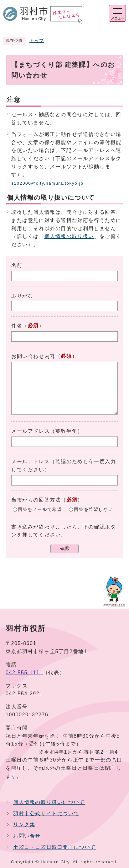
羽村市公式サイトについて (46, 814)
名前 (17, 265)
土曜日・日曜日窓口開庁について (54, 847)
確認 (64, 548)
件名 (17, 326)
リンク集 (24, 825)
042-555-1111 (24, 673)
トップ (37, 41)
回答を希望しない (93, 510)
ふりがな (22, 296)
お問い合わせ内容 (33, 356)
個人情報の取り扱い (69, 236)
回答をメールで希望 (40, 510)
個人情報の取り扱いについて (49, 802)
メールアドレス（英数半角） (47, 431)
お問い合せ (27, 836)
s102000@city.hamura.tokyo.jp (47, 183)
